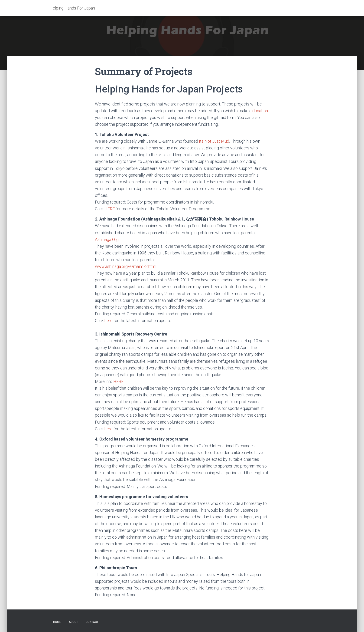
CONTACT (92, 622)
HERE (110, 209)
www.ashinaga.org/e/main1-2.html (126, 266)
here (109, 321)
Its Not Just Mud (214, 141)
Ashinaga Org (107, 239)
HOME (57, 622)
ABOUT (73, 622)
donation (260, 111)
